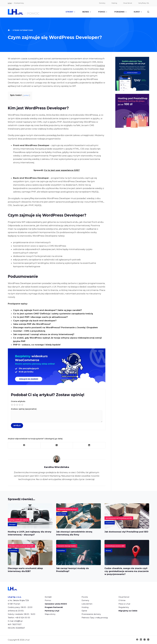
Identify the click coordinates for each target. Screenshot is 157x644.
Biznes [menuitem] (87, 12)
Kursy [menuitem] (138, 12)
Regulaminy (124, 607)
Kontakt (48, 597)
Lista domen (87, 604)
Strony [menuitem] (71, 12)
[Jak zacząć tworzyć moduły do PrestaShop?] (78, 552)
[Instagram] (145, 640)
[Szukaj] (148, 12)
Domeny (85, 600)
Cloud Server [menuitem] (128, 3)
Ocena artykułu (57, 403)
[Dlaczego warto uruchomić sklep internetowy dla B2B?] (30, 552)
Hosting (85, 607)
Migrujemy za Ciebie (128, 611)
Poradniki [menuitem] (121, 12)
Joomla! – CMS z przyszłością (29, 331)
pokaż (26, 95)
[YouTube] (148, 640)
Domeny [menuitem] (102, 3)
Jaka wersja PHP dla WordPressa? (32, 324)
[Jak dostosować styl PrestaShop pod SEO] (127, 516)
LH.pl (10, 3)
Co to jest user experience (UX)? (62, 170)
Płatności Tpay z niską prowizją (95, 618)
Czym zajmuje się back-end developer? (35, 321)
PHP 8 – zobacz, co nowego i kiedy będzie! (37, 345)
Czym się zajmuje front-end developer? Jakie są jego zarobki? (48, 310)
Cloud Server (124, 597)
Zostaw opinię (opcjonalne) (57, 415)
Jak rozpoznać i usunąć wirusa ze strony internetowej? (44, 334)
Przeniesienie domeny (91, 614)
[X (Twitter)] (57, 445)
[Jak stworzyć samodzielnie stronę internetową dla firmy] (78, 516)
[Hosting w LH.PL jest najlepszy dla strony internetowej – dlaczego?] (30, 516)
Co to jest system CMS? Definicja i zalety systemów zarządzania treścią (53, 314)
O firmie (122, 600)
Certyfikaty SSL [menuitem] (144, 3)
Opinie (84, 611)
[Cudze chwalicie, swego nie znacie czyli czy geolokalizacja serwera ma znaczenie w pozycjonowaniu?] (127, 552)
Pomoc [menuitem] (103, 12)
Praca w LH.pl (124, 604)
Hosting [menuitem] (114, 3)
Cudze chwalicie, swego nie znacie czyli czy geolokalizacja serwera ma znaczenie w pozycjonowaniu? (127, 571)
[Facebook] (24, 445)
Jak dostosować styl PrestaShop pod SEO (126, 532)
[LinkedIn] (89, 445)
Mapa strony (50, 614)
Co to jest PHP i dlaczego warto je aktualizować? (40, 317)
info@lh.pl (18, 621)
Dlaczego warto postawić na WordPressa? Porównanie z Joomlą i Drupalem (55, 327)
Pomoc (48, 600)
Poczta (85, 597)
